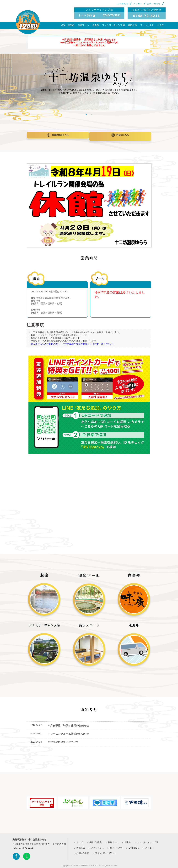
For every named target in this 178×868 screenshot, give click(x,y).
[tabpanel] (89, 82)
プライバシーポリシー (106, 851)
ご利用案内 (123, 4)
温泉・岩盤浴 (68, 25)
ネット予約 (87, 15)
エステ (161, 25)
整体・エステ (116, 846)
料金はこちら (121, 135)
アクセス (138, 4)
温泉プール (83, 25)
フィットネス (147, 25)
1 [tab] (86, 114)
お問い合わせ (154, 4)
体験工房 (133, 25)
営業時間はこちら (57, 135)
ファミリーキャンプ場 (113, 25)
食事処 (96, 25)
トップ (80, 841)
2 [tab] (92, 114)
